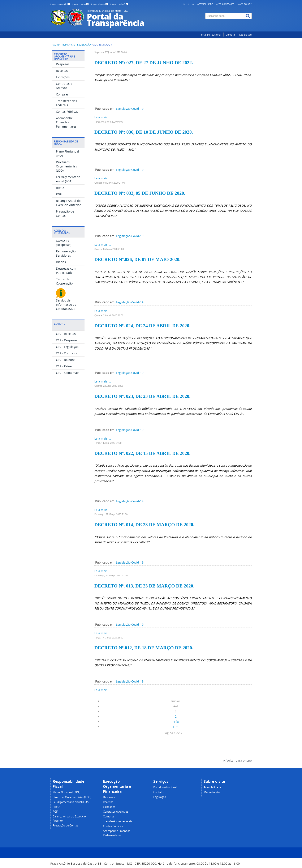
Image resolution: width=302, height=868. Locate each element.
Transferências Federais (66, 103)
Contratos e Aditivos (64, 86)
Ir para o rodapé (119, 4)
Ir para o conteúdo (60, 4)
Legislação (245, 35)
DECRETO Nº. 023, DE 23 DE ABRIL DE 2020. (142, 396)
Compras (62, 94)
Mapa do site (245, 4)
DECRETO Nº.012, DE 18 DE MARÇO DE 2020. (144, 648)
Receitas (62, 71)
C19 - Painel (64, 366)
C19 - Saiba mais (68, 373)
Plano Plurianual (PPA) (66, 792)
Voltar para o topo (237, 760)
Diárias (61, 262)
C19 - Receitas (66, 334)
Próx (176, 722)
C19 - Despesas (67, 340)
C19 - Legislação (81, 45)
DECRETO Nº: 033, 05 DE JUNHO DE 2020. (140, 193)
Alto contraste (225, 4)
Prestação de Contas (65, 213)
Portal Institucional (210, 35)
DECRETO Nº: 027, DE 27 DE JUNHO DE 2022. (144, 63)
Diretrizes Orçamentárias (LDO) (66, 166)
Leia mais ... (103, 117)
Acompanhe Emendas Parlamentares (66, 122)
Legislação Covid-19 (130, 109)
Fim (176, 727)
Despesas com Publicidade (66, 271)
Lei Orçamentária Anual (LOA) (68, 179)
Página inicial (60, 45)
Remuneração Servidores (66, 253)
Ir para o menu (81, 4)
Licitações (63, 77)
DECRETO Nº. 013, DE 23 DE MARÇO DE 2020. (144, 586)
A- (193, 4)
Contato (230, 35)
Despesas (63, 64)
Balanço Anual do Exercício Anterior (68, 203)
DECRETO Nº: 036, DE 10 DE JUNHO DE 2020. (144, 132)
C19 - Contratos (67, 353)
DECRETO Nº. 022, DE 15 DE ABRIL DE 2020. (142, 453)
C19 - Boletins (66, 360)
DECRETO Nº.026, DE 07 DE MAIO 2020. (137, 259)
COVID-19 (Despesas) (64, 243)
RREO (60, 188)
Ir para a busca (100, 4)
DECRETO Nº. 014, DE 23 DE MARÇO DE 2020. (144, 525)
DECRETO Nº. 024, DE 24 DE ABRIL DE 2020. (142, 326)
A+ (184, 4)
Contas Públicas (67, 112)
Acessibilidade (205, 4)
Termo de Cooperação (64, 281)
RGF (59, 194)
